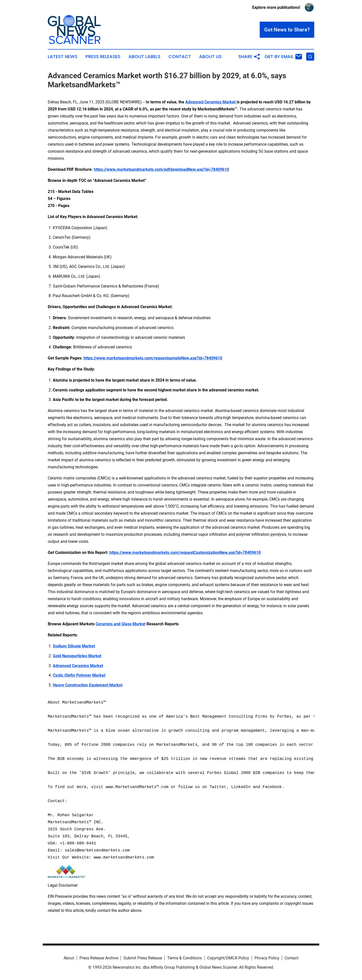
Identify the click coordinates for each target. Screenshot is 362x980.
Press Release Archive (99, 958)
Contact (180, 57)
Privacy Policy (267, 958)
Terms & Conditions (185, 958)
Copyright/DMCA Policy (228, 958)
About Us (210, 57)
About (69, 958)
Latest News (63, 57)
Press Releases (103, 57)
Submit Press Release (143, 958)
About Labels (144, 57)
